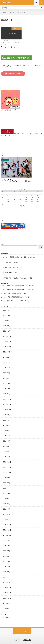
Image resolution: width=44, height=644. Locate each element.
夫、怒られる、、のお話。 (11, 262)
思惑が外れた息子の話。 (11, 273)
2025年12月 (7, 336)
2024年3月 (7, 446)
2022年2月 (7, 577)
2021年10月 (7, 598)
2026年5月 (7, 310)
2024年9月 (7, 415)
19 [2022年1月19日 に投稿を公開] (14, 200)
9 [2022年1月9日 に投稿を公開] (38, 196)
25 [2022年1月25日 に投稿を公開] (8, 202)
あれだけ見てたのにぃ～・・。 (11, 301)
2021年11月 (7, 593)
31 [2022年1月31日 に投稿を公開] (2, 204)
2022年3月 (7, 572)
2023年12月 (7, 462)
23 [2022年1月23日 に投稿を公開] (38, 200)
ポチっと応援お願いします (9, 110)
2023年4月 (7, 504)
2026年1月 (7, 331)
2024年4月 (7, 441)
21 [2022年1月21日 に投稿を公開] (26, 200)
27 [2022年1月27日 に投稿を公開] (20, 202)
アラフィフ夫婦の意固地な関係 (11, 293)
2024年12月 (7, 399)
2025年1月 (7, 394)
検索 (2, 245)
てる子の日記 (17, 29)
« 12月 (20, 206)
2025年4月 (7, 378)
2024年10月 (7, 410)
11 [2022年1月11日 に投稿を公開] (8, 198)
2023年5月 (7, 499)
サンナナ (25, 297)
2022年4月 (7, 567)
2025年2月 (7, 389)
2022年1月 (7, 582)
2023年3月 (7, 509)
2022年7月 (7, 551)
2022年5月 (7, 561)
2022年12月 (7, 525)
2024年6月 (7, 431)
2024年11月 (7, 404)
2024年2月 (7, 451)
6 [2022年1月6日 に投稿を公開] (20, 196)
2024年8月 (7, 420)
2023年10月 (7, 472)
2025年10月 (7, 347)
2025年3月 (7, 383)
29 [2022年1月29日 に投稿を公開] (32, 202)
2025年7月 (7, 362)
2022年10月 (7, 535)
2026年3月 (7, 321)
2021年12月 (7, 588)
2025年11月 (7, 341)
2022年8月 (7, 546)
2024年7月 (7, 425)
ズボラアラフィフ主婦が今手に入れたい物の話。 (18, 278)
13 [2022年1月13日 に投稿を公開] (20, 198)
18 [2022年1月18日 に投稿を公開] (8, 200)
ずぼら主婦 (6, 43)
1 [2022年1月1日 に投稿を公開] (32, 193)
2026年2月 (7, 326)
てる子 (12, 43)
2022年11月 (7, 530)
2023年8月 (7, 483)
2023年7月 (7, 488)
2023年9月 (7, 478)
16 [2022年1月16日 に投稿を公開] (38, 198)
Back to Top (22, 631)
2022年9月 (7, 540)
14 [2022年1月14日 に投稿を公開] (26, 198)
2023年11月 (7, 467)
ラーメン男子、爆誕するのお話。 (13, 267)
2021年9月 (7, 603)
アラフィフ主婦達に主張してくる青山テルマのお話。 (19, 257)
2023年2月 (7, 514)
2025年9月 (7, 352)
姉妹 (4, 44)
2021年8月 (7, 609)
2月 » (24, 206)
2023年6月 (7, 493)
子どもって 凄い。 (8, 47)
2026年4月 (7, 315)
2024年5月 (7, 436)
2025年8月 (7, 357)
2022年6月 (7, 556)
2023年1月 (7, 519)
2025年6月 (7, 368)
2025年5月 (7, 373)
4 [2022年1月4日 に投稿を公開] (8, 196)
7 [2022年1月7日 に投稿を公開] (26, 196)
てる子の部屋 (27, 640)
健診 (16, 43)
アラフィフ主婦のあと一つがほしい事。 (13, 286)
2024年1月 (7, 457)
